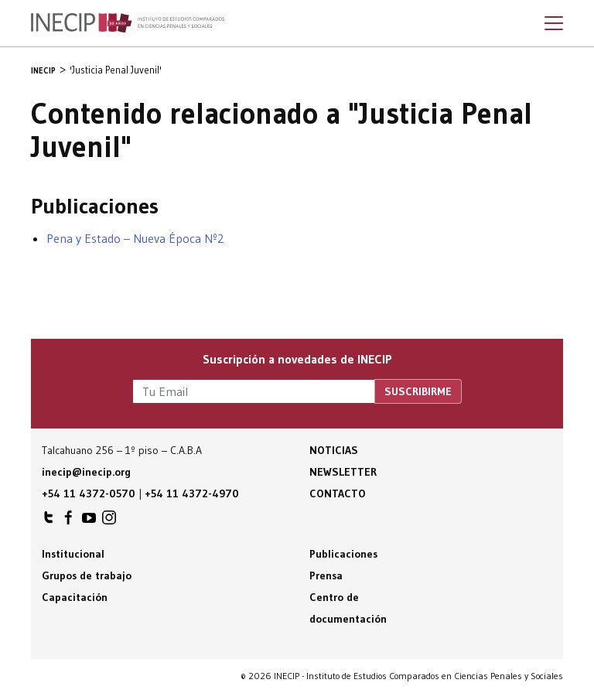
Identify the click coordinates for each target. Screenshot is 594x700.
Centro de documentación (348, 608)
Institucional (73, 554)
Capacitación (75, 597)
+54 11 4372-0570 (89, 493)
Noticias (334, 450)
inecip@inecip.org (86, 472)
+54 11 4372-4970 (192, 493)
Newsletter (343, 472)
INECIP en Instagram (109, 521)
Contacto (338, 493)
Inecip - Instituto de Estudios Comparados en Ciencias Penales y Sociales (128, 23)
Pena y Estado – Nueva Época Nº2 (135, 238)
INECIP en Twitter (49, 521)
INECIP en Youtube (89, 521)
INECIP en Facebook (69, 521)
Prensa (326, 575)
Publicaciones (343, 554)
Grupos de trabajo (87, 575)
